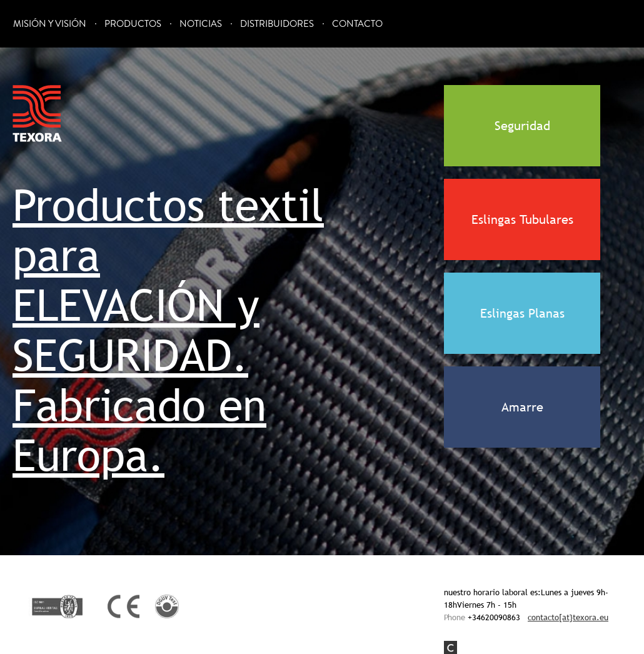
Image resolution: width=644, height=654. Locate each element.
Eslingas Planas (522, 313)
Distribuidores (277, 24)
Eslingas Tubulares (522, 219)
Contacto (357, 24)
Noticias (201, 24)
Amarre (522, 407)
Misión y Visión (50, 24)
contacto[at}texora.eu (568, 617)
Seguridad (522, 126)
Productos (133, 24)
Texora (38, 114)
